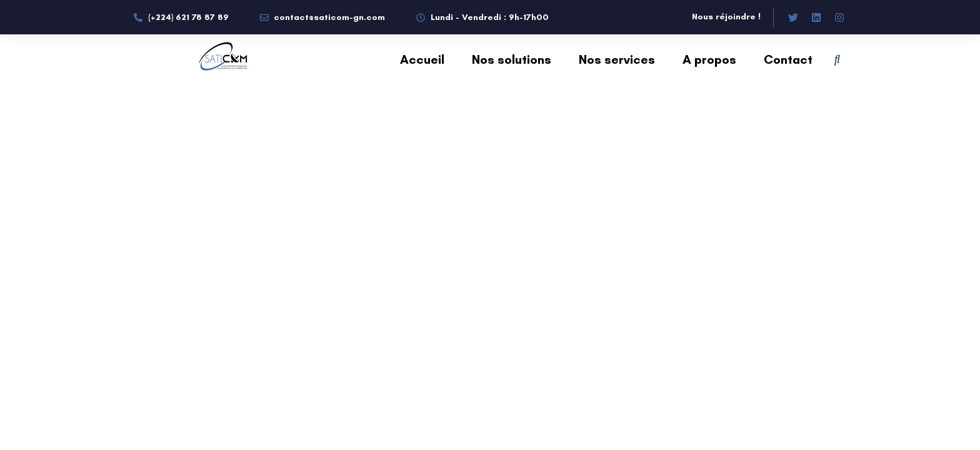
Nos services (617, 59)
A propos (709, 59)
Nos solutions (512, 59)
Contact (788, 59)
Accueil (422, 59)
